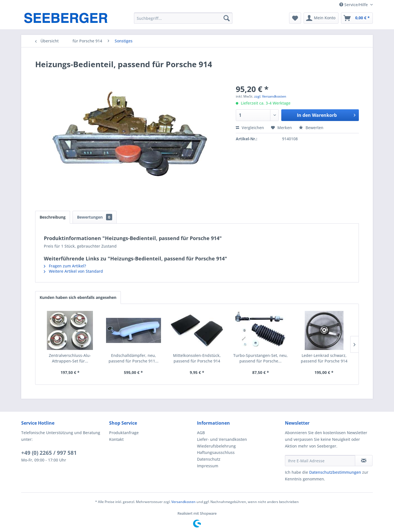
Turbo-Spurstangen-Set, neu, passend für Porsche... (260, 358)
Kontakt (116, 439)
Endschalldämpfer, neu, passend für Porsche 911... (134, 358)
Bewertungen (95, 217)
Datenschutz (209, 459)
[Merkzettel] (295, 18)
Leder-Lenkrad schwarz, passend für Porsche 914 (324, 358)
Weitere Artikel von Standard (73, 271)
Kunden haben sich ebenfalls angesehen (78, 297)
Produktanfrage (124, 433)
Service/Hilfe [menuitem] (354, 5)
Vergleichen (250, 128)
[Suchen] (227, 18)
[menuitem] (183, 18)
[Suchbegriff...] (183, 18)
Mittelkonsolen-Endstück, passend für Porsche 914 (197, 358)
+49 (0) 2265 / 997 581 (49, 453)
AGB (201, 433)
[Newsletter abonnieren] (364, 461)
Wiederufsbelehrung (216, 446)
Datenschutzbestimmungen (335, 472)
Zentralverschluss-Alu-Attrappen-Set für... (70, 358)
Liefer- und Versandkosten (222, 439)
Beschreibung (53, 217)
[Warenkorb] (357, 18)
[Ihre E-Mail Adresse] (320, 461)
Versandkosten (183, 502)
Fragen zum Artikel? (65, 266)
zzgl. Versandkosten (270, 96)
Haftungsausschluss (216, 452)
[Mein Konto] (321, 18)
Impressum (208, 466)
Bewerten (311, 128)
